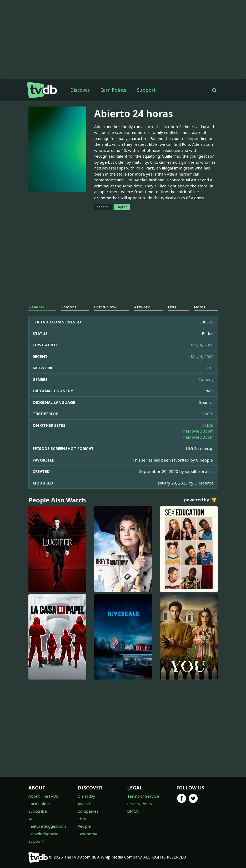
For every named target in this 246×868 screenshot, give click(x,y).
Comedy (206, 379)
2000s (208, 414)
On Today (86, 796)
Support (146, 90)
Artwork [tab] (142, 307)
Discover (80, 90)
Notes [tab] (200, 307)
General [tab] (36, 307)
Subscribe (38, 811)
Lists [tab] (172, 307)
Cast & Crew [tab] (105, 307)
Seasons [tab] (69, 307)
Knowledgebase (43, 834)
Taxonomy (87, 834)
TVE (210, 368)
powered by (201, 500)
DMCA (133, 811)
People (84, 826)
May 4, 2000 (202, 345)
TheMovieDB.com (197, 431)
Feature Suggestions (47, 826)
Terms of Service (143, 796)
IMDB (208, 425)
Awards (85, 804)
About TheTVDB (44, 796)
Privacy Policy (140, 804)
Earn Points (113, 90)
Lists (82, 819)
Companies (88, 811)
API (32, 819)
